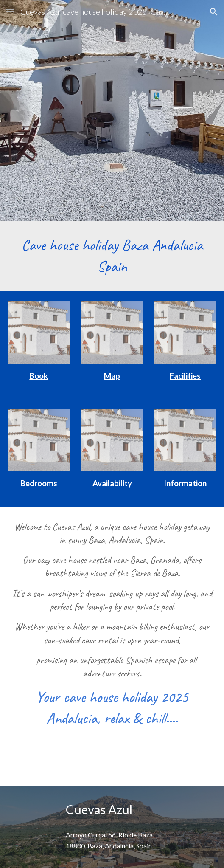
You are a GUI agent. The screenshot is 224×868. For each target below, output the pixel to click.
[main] (112, 256)
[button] (10, 12)
